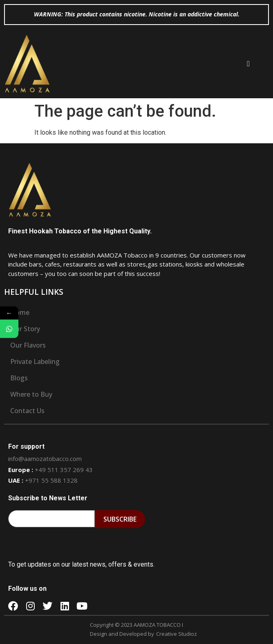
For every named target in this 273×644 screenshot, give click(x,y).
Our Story (25, 329)
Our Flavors (28, 345)
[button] (248, 63)
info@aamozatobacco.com (45, 459)
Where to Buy (31, 394)
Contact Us (27, 411)
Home (20, 312)
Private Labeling (35, 362)
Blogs (19, 378)
